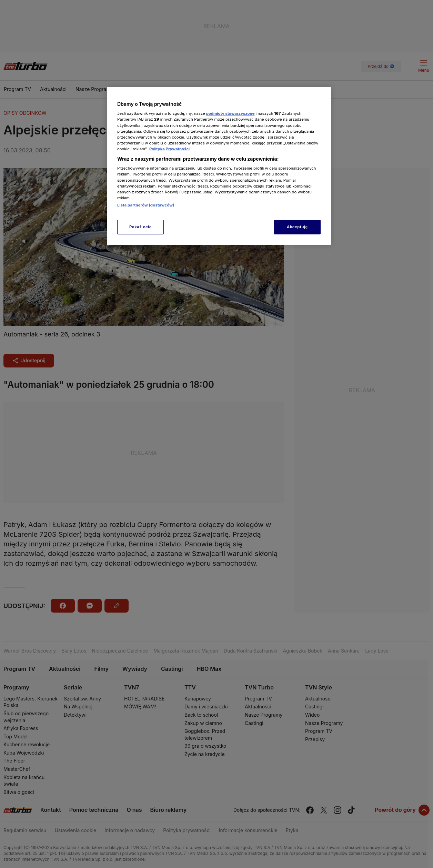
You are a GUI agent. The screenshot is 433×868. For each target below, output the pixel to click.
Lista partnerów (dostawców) (146, 205)
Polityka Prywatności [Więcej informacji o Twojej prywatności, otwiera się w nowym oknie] (169, 149)
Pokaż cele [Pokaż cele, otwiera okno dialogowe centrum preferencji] (140, 227)
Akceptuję (297, 227)
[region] (219, 166)
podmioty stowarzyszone (230, 113)
